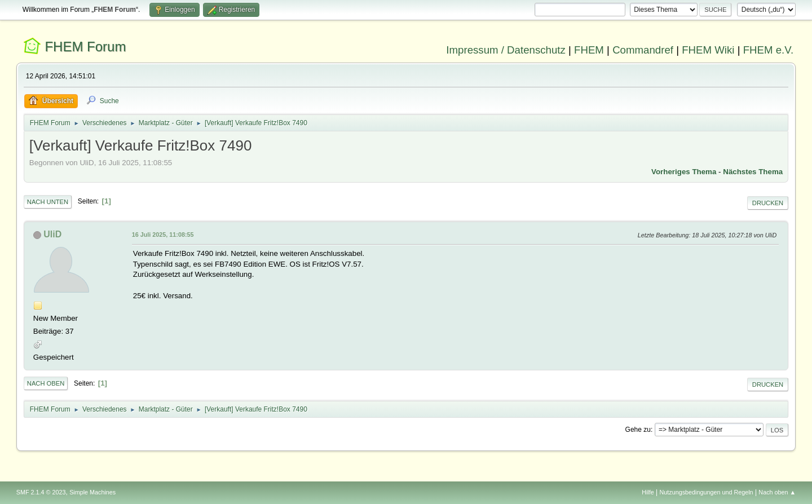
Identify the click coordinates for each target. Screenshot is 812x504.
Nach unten (48, 202)
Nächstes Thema (753, 172)
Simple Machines (92, 492)
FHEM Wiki (708, 50)
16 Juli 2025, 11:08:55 (163, 235)
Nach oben (46, 383)
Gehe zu (638, 430)
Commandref (643, 50)
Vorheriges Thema (684, 172)
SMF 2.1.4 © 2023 (41, 492)
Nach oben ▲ (777, 492)
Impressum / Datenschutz (506, 50)
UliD (52, 234)
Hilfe (648, 492)
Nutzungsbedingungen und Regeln (707, 492)
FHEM (589, 50)
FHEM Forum (85, 47)
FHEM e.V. (769, 50)
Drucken (768, 203)
